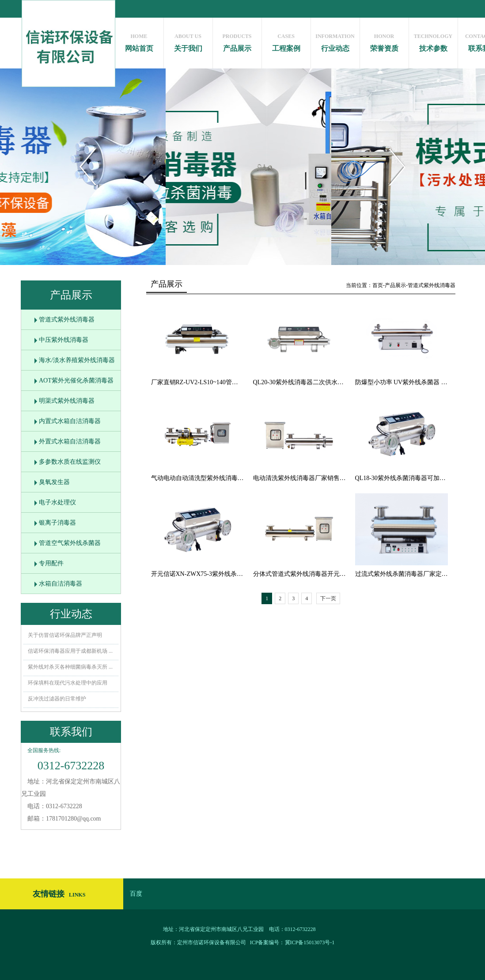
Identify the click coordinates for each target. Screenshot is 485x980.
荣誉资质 (384, 40)
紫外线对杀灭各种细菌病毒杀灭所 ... (70, 667)
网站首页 (139, 40)
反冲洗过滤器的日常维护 (57, 699)
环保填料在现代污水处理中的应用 (68, 683)
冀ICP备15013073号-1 (310, 942)
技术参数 (433, 40)
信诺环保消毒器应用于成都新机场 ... (70, 651)
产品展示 (237, 40)
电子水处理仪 (57, 502)
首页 (378, 285)
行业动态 (335, 40)
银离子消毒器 (57, 523)
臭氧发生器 (54, 482)
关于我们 (188, 40)
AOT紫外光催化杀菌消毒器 (76, 380)
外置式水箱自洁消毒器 (70, 441)
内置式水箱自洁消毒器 (70, 421)
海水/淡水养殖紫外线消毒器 (77, 360)
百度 (136, 894)
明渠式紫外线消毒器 (67, 401)
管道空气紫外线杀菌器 (70, 543)
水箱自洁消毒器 (61, 584)
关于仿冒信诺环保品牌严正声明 (65, 635)
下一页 (328, 598)
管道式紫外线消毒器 (67, 320)
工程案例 (286, 40)
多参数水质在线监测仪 (70, 462)
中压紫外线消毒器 (64, 340)
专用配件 (51, 563)
